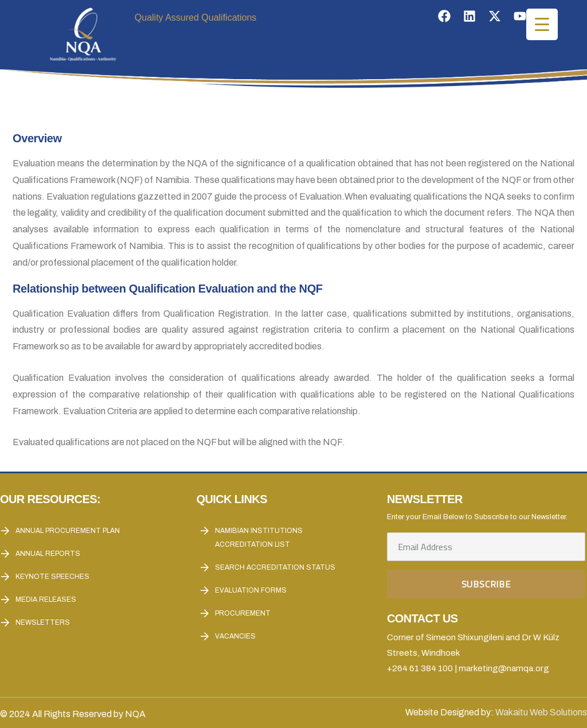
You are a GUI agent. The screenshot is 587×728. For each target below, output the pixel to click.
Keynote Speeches (52, 577)
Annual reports (48, 554)
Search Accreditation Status (275, 567)
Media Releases (46, 599)
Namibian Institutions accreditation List (259, 538)
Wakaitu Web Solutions (541, 712)
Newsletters (43, 622)
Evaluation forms (251, 590)
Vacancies (235, 636)
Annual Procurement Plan (68, 531)
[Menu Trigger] (542, 24)
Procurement (243, 613)
